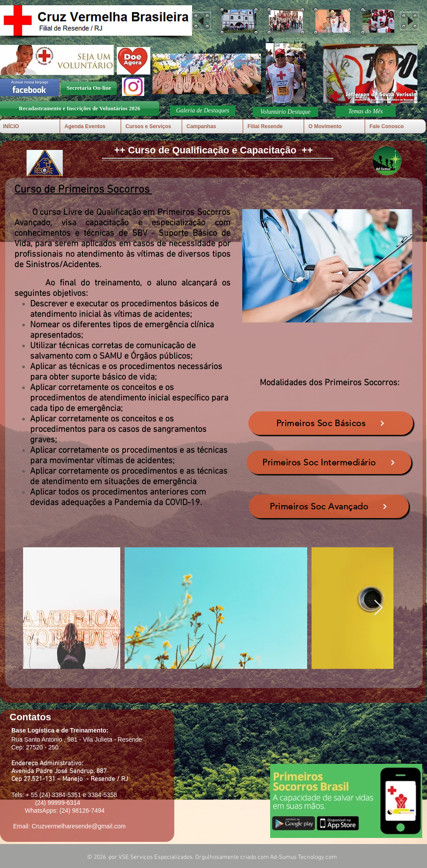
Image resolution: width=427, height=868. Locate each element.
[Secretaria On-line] (89, 88)
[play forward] (409, 21)
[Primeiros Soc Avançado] (329, 506)
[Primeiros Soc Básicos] (331, 423)
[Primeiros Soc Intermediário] (329, 462)
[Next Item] (378, 608)
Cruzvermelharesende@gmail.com (79, 826)
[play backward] (202, 21)
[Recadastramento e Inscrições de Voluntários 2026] (80, 108)
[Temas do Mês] (366, 111)
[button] (239, 21)
